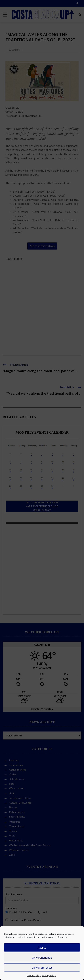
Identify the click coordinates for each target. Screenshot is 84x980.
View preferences (42, 967)
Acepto (42, 948)
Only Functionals (42, 958)
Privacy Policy (49, 975)
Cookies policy (34, 975)
